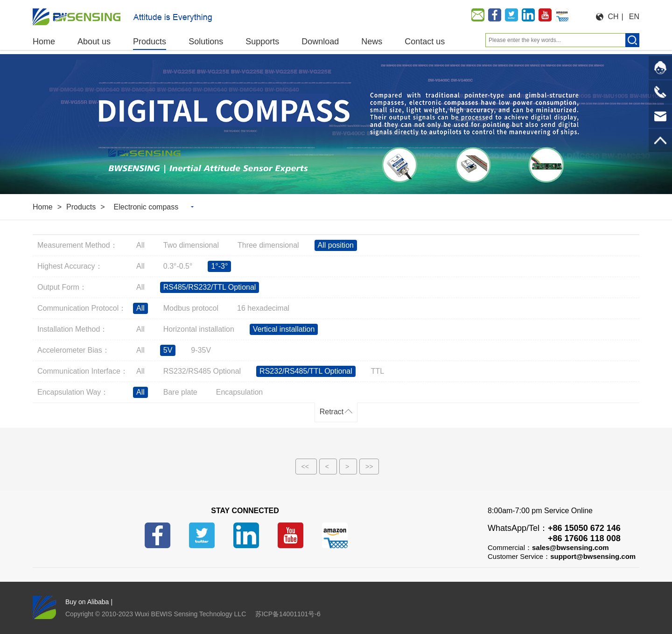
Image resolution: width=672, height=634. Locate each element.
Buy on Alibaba (87, 602)
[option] (336, 124)
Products (81, 207)
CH (613, 17)
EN (634, 17)
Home (43, 207)
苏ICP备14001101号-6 (288, 614)
